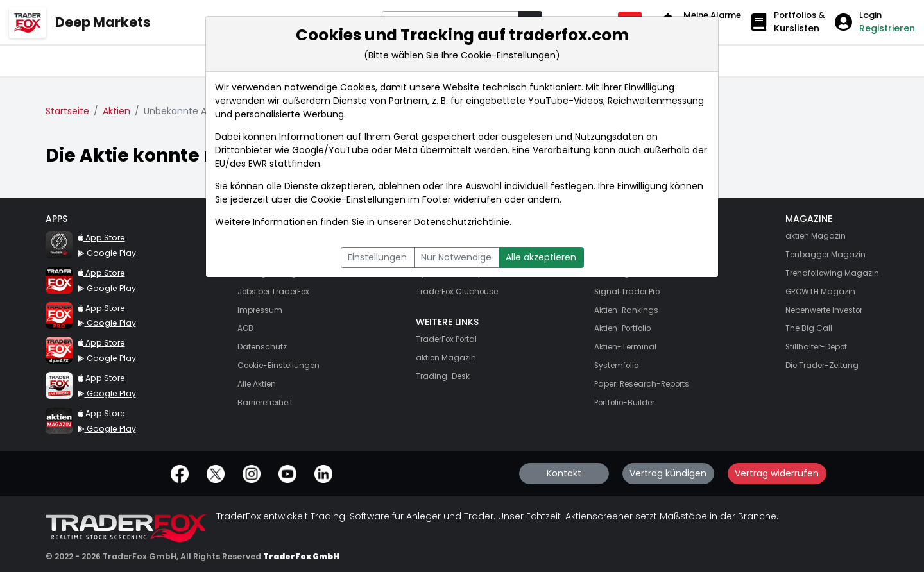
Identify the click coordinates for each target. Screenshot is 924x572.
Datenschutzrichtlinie (462, 222)
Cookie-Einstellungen (358, 199)
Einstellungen (377, 257)
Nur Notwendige (456, 257)
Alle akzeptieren (541, 257)
